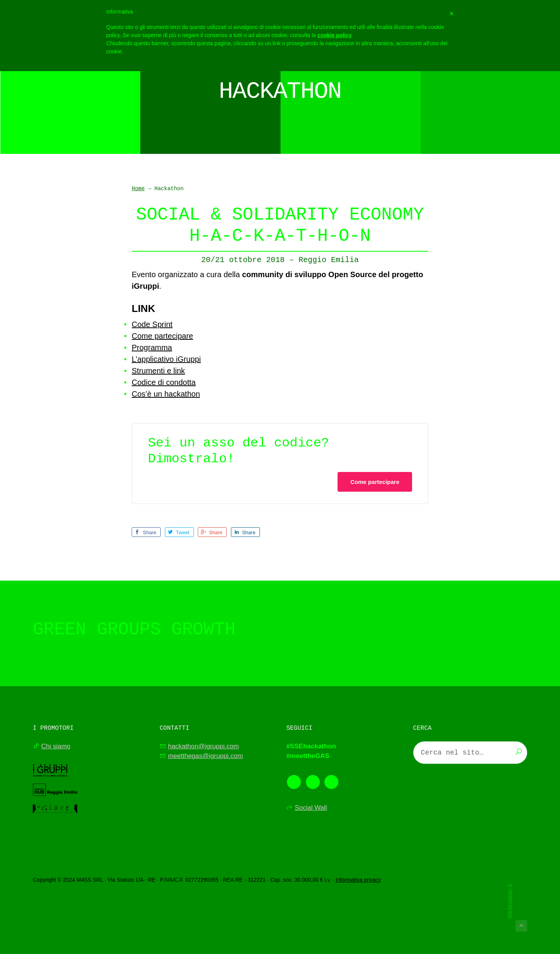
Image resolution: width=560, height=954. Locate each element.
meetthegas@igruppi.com (205, 756)
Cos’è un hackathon (166, 394)
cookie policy (335, 35)
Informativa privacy (358, 880)
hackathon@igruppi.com (204, 746)
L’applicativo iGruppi (166, 359)
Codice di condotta (164, 382)
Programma (152, 348)
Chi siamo (56, 746)
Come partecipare (162, 336)
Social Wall (311, 808)
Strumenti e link (158, 371)
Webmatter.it (510, 901)
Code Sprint (152, 324)
